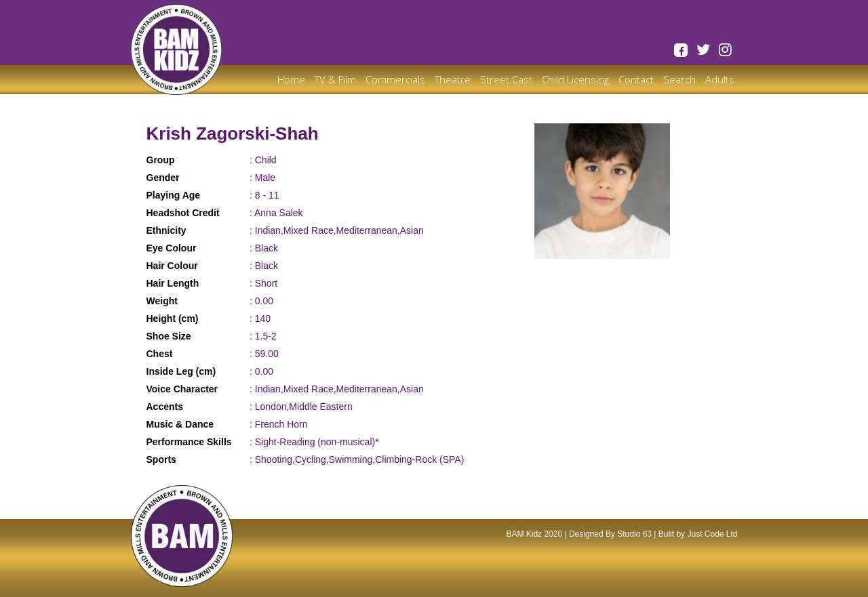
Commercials (395, 79)
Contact (636, 79)
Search (679, 79)
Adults (720, 79)
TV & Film (335, 79)
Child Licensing (575, 79)
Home (291, 79)
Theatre (453, 79)
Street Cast (506, 79)
